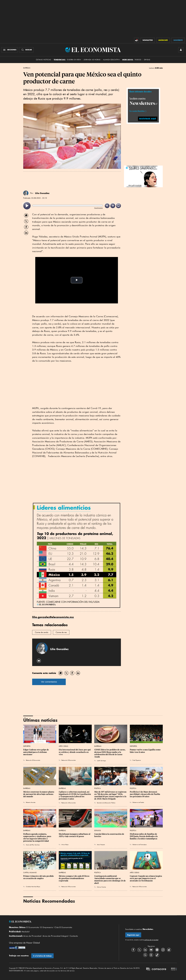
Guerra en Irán (74, 60)
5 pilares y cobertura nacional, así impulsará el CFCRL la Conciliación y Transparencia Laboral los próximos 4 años (75, 795)
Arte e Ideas (63, 746)
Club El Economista (63, 927)
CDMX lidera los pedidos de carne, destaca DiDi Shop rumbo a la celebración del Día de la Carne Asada (110, 753)
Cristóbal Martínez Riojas (33, 887)
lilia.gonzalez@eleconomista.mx (53, 617)
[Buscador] (26, 50)
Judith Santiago (101, 761)
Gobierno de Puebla (138, 802)
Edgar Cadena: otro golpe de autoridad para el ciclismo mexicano (36, 752)
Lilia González (42, 193)
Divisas (147, 60)
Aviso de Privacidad (32, 936)
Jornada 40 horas (92, 60)
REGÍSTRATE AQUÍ (148, 119)
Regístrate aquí (133, 935)
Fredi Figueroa (137, 760)
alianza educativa (111, 60)
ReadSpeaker (99, 208)
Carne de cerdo (42, 632)
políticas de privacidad (151, 940)
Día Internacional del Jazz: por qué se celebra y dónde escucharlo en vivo (75, 752)
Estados (98, 830)
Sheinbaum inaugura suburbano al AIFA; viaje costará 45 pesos (75, 835)
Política (98, 788)
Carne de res (61, 632)
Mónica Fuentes (101, 887)
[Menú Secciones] (9, 50)
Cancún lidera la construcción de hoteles (109, 835)
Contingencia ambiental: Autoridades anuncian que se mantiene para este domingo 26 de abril (110, 880)
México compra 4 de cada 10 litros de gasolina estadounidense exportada (74, 878)
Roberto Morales (31, 802)
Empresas (27, 68)
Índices (138, 60)
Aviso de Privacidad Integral (55, 936)
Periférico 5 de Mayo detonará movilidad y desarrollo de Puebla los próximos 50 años (145, 794)
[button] (143, 176)
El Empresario (47, 927)
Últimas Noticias (43, 60)
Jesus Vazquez (101, 844)
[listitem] (27, 206)
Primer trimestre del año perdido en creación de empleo (39, 877)
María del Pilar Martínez (33, 845)
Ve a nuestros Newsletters (137, 111)
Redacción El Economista (33, 760)
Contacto (74, 936)
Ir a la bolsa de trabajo (42, 956)
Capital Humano (30, 873)
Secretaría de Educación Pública (106, 803)
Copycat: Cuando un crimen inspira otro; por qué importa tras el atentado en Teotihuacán (146, 878)
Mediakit (26, 932)
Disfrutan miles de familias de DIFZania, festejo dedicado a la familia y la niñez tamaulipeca (144, 836)
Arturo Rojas (65, 844)
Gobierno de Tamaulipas (140, 844)
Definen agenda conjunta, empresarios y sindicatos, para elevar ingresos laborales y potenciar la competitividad (37, 838)
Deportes (27, 746)
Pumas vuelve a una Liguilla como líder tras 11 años (145, 751)
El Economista (33, 927)
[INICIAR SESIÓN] (181, 50)
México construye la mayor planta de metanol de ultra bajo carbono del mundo (39, 794)
